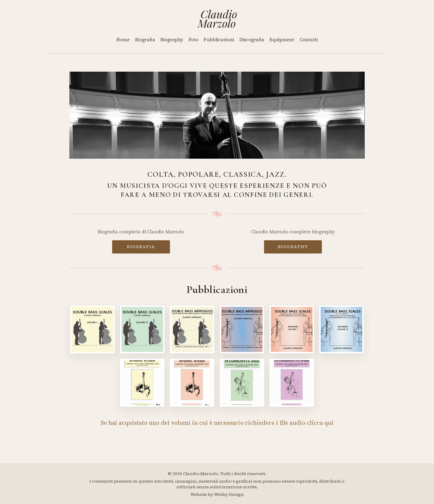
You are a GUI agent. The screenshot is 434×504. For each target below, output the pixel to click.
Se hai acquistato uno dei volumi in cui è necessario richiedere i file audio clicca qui (217, 423)
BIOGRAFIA (141, 247)
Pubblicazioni (219, 40)
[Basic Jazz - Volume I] (142, 383)
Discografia (252, 40)
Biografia (145, 40)
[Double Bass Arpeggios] (192, 329)
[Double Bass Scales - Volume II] (142, 329)
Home (123, 40)
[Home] (217, 19)
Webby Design (229, 494)
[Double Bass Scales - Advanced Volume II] (341, 329)
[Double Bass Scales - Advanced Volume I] (292, 329)
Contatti (309, 40)
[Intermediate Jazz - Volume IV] (292, 383)
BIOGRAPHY (293, 247)
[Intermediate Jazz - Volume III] (242, 383)
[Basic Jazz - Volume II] (192, 383)
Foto (193, 40)
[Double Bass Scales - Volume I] (93, 329)
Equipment (282, 40)
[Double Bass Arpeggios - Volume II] (242, 329)
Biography (172, 40)
